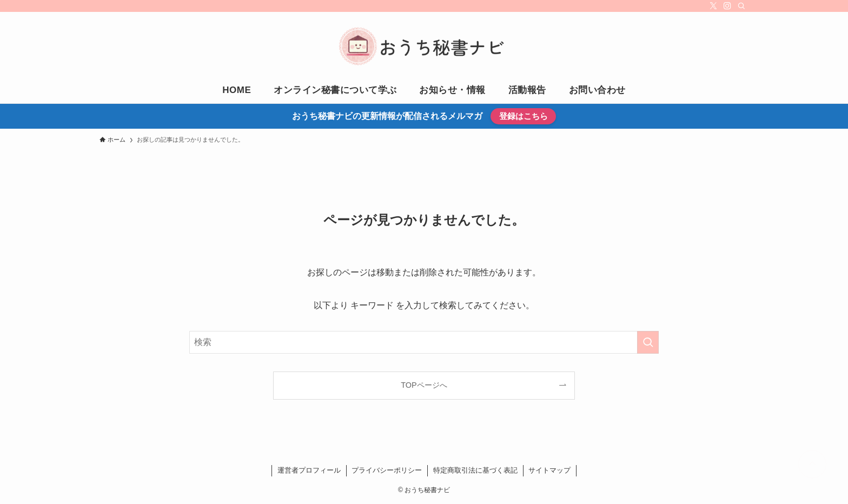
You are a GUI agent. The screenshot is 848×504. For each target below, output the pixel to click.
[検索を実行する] (648, 342)
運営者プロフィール (309, 470)
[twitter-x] (713, 6)
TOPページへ (424, 385)
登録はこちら (524, 116)
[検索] (741, 6)
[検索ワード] (424, 342)
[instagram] (727, 6)
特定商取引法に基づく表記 (475, 470)
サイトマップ (549, 470)
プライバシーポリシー (387, 470)
